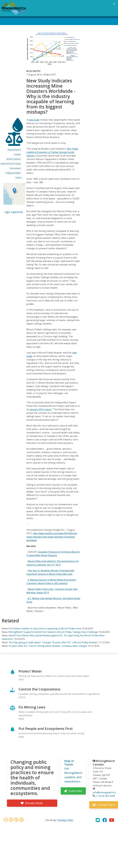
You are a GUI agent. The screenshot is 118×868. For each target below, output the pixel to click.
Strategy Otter (66, 820)
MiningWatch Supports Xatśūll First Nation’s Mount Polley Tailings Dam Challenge (53, 632)
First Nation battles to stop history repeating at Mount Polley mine (45, 628)
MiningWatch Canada (104, 763)
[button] (14, 191)
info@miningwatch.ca (104, 792)
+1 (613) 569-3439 (105, 796)
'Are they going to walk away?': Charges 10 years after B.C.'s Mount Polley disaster (53, 642)
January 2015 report (41, 409)
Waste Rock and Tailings (11, 164)
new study (34, 120)
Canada (17, 154)
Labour (19, 178)
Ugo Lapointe (14, 212)
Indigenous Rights (13, 173)
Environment (15, 168)
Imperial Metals (14, 150)
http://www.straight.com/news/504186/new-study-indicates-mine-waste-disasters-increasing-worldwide (52, 537)
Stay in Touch (69, 763)
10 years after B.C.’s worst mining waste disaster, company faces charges (48, 646)
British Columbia (14, 159)
